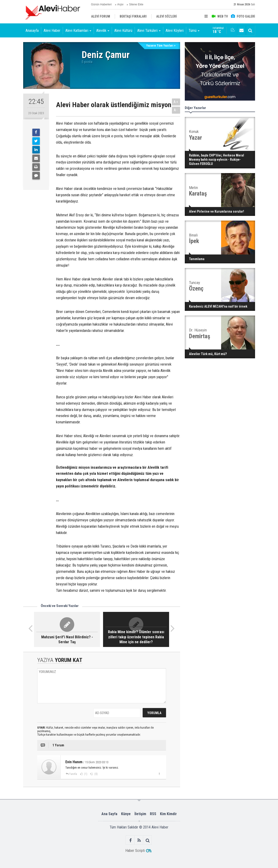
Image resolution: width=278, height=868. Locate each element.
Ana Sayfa (109, 814)
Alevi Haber (52, 31)
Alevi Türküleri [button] (149, 31)
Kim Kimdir (168, 814)
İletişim (140, 814)
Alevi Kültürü (123, 31)
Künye (126, 814)
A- (176, 110)
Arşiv (120, 4)
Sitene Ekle (136, 4)
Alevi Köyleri (175, 31)
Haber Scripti (135, 851)
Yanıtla (73, 774)
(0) (96, 774)
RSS (153, 814)
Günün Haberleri (101, 4)
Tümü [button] (194, 31)
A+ (176, 102)
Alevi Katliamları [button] (78, 31)
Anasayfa (32, 31)
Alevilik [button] (103, 31)
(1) (85, 774)
